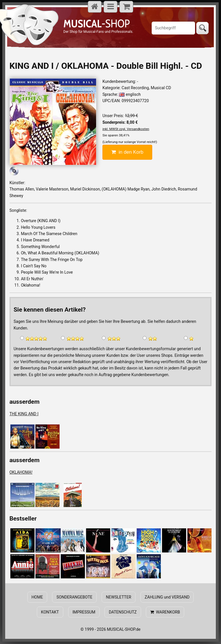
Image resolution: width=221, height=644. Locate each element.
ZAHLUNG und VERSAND (167, 597)
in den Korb (127, 152)
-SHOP (97, 23)
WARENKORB (165, 612)
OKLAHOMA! (21, 472)
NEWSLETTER (119, 597)
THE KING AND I (24, 414)
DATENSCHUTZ (123, 612)
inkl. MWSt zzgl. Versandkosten (126, 129)
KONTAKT (50, 612)
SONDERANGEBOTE (74, 597)
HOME (37, 597)
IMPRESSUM (84, 612)
